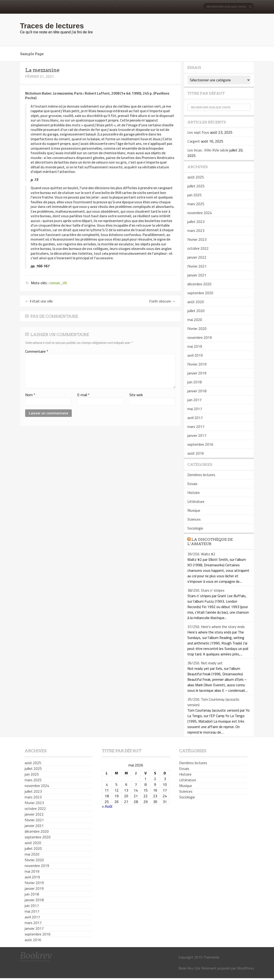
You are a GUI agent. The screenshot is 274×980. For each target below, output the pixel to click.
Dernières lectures (201, 475)
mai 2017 (195, 409)
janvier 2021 (197, 275)
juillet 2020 (196, 311)
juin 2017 (194, 400)
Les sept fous (198, 132)
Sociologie (195, 528)
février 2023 (197, 239)
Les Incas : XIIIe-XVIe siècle (208, 150)
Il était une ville (39, 301)
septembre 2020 (200, 293)
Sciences (194, 519)
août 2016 (196, 453)
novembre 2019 (200, 337)
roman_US (58, 283)
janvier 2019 (197, 373)
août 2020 (196, 302)
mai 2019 (195, 346)
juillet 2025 (196, 186)
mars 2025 (196, 204)
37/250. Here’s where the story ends (216, 627)
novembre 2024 (200, 213)
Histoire (194, 493)
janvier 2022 (197, 257)
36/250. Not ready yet (205, 663)
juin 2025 (194, 195)
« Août (107, 807)
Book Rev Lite (189, 968)
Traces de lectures (52, 26)
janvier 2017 (197, 435)
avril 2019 (195, 355)
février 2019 (197, 364)
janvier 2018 (197, 391)
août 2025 (196, 177)
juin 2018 (194, 382)
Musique (194, 510)
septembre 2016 (200, 444)
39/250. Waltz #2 (201, 554)
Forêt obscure (162, 301)
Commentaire (37, 351)
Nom (30, 395)
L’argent (194, 141)
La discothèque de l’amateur (210, 542)
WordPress (246, 968)
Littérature (196, 501)
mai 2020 (195, 320)
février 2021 (197, 266)
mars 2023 (196, 230)
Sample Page (32, 54)
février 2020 (197, 328)
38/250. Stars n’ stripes (206, 590)
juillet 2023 (196, 222)
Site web (136, 395)
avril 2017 (195, 418)
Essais (192, 484)
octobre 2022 (198, 248)
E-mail (83, 395)
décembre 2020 (199, 284)
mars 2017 (196, 426)
